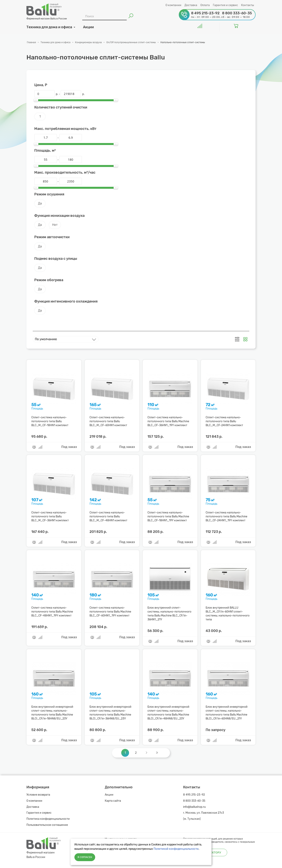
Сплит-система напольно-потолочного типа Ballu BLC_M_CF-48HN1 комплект (108, 517)
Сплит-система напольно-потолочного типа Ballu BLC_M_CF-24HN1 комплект (224, 421)
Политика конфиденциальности (48, 819)
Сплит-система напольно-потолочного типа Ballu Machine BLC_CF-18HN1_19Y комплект (168, 517)
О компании (173, 5)
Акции (109, 795)
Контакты (248, 5)
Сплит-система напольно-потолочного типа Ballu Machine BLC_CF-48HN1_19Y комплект (52, 612)
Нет (55, 225)
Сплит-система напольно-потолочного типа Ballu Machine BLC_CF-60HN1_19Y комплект (110, 612)
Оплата (205, 5)
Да (40, 203)
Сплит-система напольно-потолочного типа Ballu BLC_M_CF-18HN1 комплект (50, 421)
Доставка (191, 5)
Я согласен (85, 857)
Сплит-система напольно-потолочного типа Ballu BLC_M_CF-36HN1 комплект (50, 517)
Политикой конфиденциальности (176, 849)
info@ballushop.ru (194, 807)
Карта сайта (113, 801)
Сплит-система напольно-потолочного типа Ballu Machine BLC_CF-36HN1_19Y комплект (168, 421)
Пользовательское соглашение (47, 825)
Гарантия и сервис (225, 5)
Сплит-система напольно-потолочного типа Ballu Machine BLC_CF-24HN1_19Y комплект (226, 517)
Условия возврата (38, 795)
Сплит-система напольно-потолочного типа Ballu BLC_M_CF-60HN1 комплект (108, 421)
